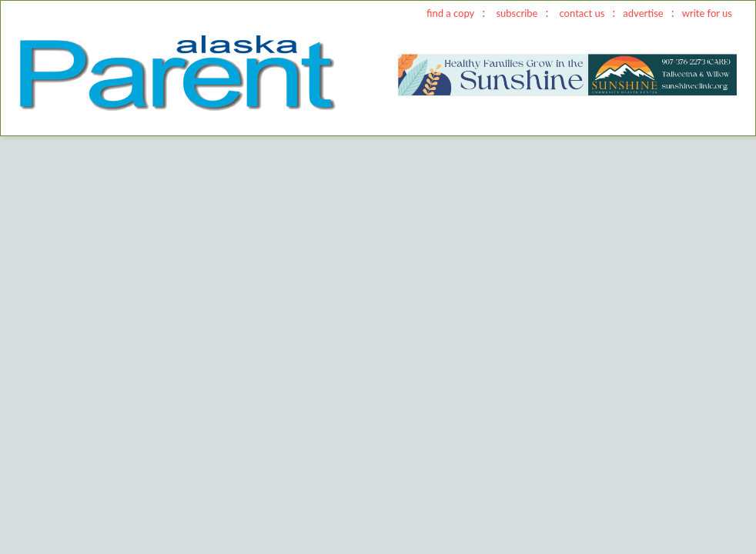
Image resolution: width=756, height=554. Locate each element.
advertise (643, 13)
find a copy (450, 13)
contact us (582, 13)
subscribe (517, 13)
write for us (707, 13)
